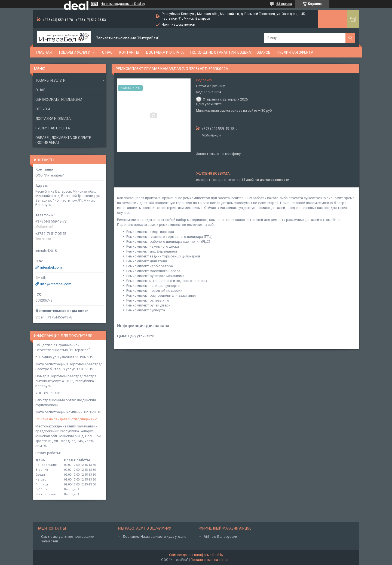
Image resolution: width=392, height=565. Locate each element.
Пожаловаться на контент (211, 560)
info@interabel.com (56, 284)
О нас (107, 52)
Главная (44, 52)
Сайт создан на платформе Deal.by (196, 555)
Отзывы (43, 109)
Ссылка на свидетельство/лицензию (66, 419)
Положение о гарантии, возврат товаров (230, 52)
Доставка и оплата (165, 52)
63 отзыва (284, 4)
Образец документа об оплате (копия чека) (63, 140)
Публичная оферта (295, 52)
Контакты (129, 52)
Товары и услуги (74, 52)
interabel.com (51, 267)
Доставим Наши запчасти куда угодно (154, 537)
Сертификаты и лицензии (59, 99)
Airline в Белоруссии (220, 537)
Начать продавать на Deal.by (123, 4)
